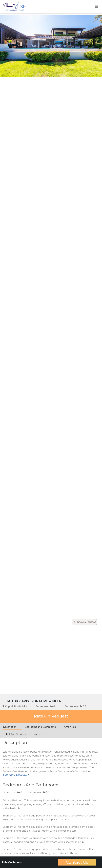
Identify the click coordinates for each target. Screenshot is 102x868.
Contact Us (77, 862)
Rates (37, 734)
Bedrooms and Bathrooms (40, 727)
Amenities (70, 727)
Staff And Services (15, 734)
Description (10, 727)
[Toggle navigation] (96, 6)
